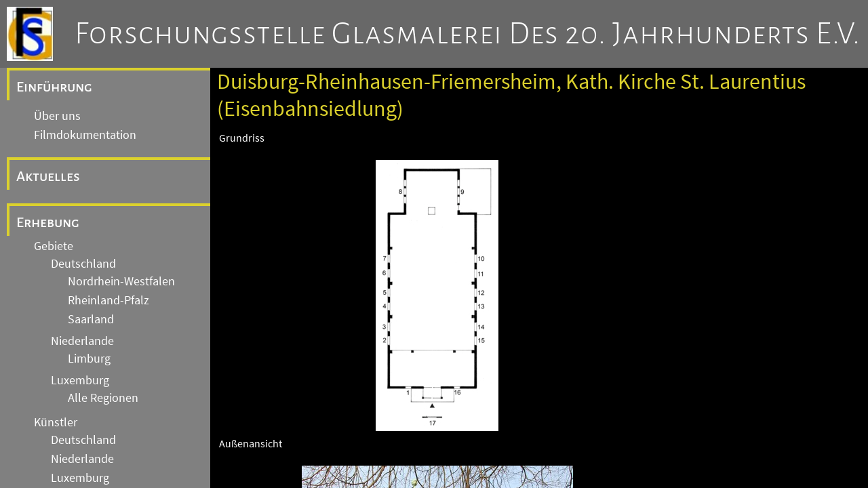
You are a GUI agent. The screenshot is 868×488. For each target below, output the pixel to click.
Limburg (89, 359)
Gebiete (54, 246)
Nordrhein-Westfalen (121, 281)
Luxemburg (80, 380)
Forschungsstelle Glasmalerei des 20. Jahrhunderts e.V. (468, 34)
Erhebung (48, 222)
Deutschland (83, 264)
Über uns (57, 116)
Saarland (91, 319)
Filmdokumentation (85, 135)
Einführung (54, 87)
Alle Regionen (103, 398)
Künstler (56, 422)
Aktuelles (48, 176)
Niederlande (82, 341)
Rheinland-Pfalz (108, 300)
